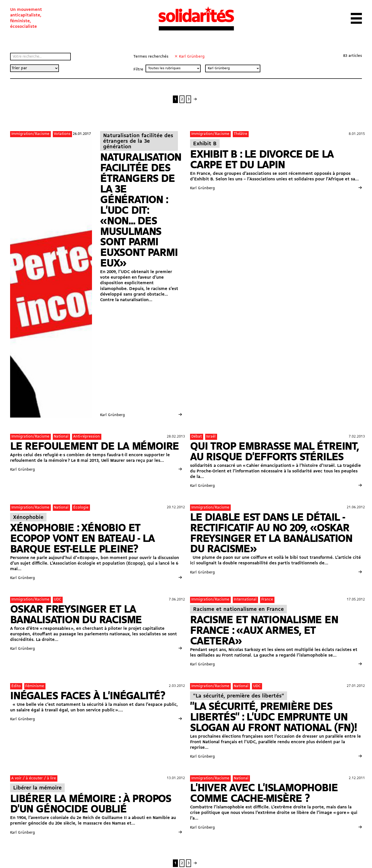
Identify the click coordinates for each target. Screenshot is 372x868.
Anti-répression (87, 437)
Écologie (81, 508)
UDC (57, 599)
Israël (211, 437)
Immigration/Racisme (30, 134)
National (61, 437)
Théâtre (240, 134)
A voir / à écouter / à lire (34, 778)
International (245, 599)
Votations (62, 134)
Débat (196, 437)
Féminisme (35, 686)
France (267, 599)
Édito (16, 686)
